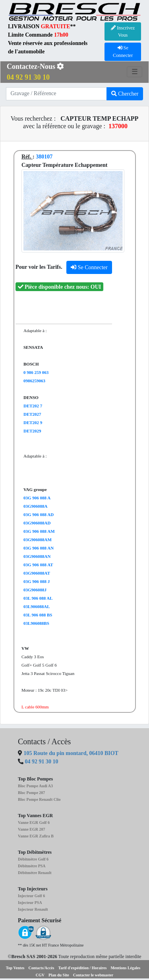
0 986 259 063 (36, 372)
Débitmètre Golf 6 (33, 859)
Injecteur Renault (33, 909)
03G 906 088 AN (39, 548)
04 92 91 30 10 (42, 762)
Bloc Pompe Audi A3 (35, 786)
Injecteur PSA (30, 903)
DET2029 (32, 431)
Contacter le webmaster (93, 975)
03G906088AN (37, 556)
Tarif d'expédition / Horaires (82, 968)
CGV (40, 975)
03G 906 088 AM (39, 531)
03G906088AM (38, 540)
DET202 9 (33, 423)
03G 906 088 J (37, 581)
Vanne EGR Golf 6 (34, 823)
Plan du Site (59, 975)
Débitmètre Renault (35, 873)
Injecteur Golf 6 (31, 896)
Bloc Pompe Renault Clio (39, 799)
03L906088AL (37, 606)
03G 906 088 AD (39, 514)
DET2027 (32, 414)
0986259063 (34, 381)
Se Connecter (89, 267)
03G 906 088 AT (38, 565)
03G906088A (36, 506)
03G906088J (35, 590)
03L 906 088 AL (38, 598)
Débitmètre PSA (32, 866)
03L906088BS (36, 623)
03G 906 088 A (37, 498)
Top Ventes (15, 968)
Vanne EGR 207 (32, 829)
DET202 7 (33, 406)
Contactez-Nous (35, 72)
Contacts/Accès (41, 968)
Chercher (125, 94)
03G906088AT (37, 573)
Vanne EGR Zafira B (36, 836)
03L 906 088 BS (38, 615)
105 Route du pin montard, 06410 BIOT (70, 753)
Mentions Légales (125, 968)
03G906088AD (37, 523)
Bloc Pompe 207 (31, 793)
